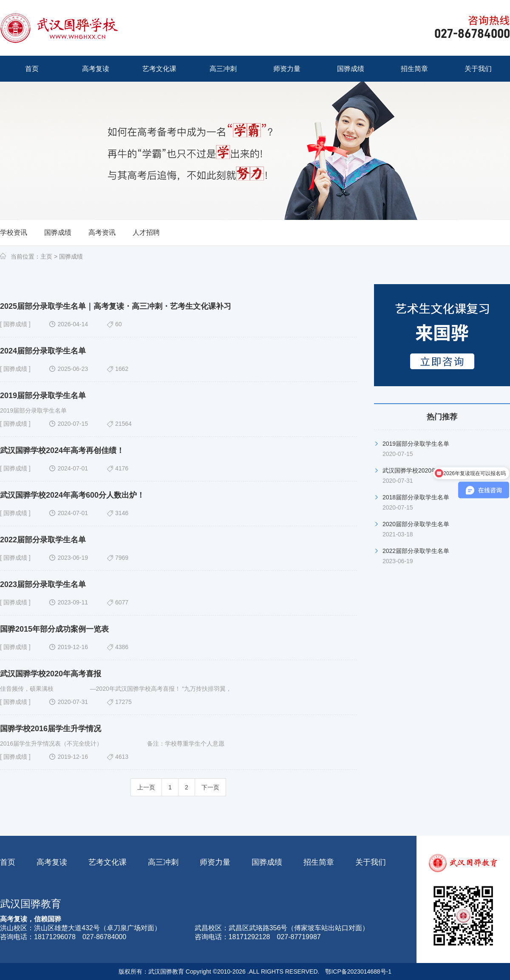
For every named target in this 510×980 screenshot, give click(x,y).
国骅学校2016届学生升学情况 (51, 729)
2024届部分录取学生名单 (43, 351)
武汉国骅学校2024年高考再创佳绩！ (62, 450)
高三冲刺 (163, 862)
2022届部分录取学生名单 (43, 540)
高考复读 (52, 862)
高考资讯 (102, 232)
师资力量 (215, 862)
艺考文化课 (108, 862)
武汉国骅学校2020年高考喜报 (51, 674)
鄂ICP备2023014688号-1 (358, 971)
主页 (46, 256)
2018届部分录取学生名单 (416, 497)
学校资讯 (14, 232)
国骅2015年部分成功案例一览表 (54, 629)
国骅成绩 (58, 232)
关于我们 (371, 862)
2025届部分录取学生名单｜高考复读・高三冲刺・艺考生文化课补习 (116, 306)
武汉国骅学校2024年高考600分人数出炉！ (72, 495)
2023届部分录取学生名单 (43, 584)
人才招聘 (146, 232)
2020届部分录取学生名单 (416, 524)
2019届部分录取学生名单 (43, 396)
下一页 (210, 787)
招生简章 (319, 862)
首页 (8, 862)
